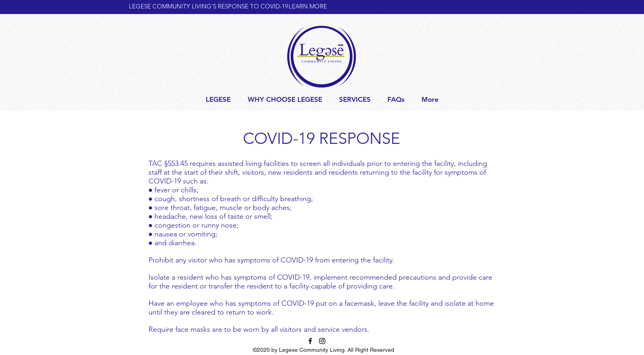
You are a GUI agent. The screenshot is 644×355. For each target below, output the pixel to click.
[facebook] (310, 341)
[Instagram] (322, 341)
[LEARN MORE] (316, 6)
